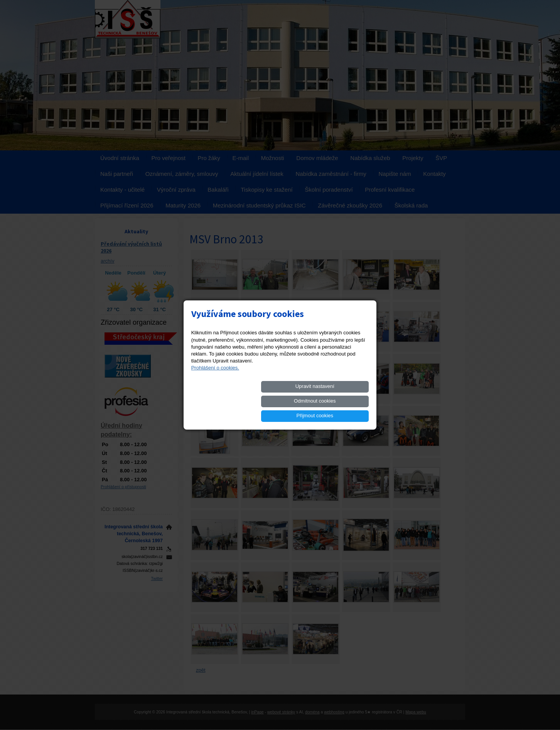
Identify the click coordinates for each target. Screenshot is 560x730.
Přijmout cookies (341, 401)
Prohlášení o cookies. (215, 382)
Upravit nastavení (223, 401)
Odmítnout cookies (282, 401)
